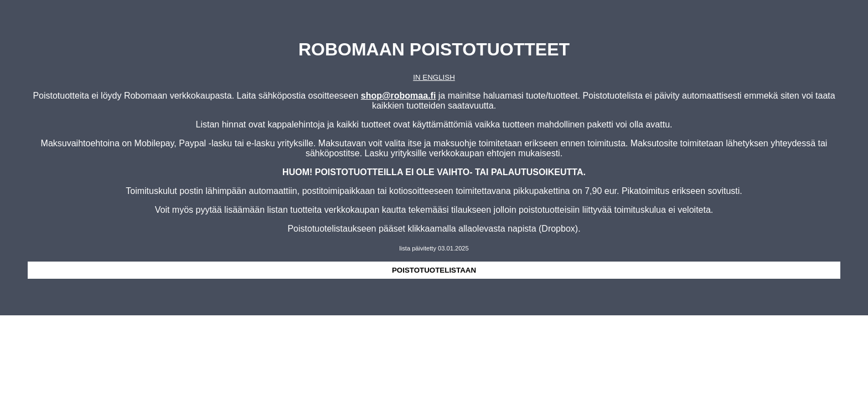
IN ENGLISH (434, 77)
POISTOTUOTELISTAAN (434, 270)
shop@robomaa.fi (399, 96)
